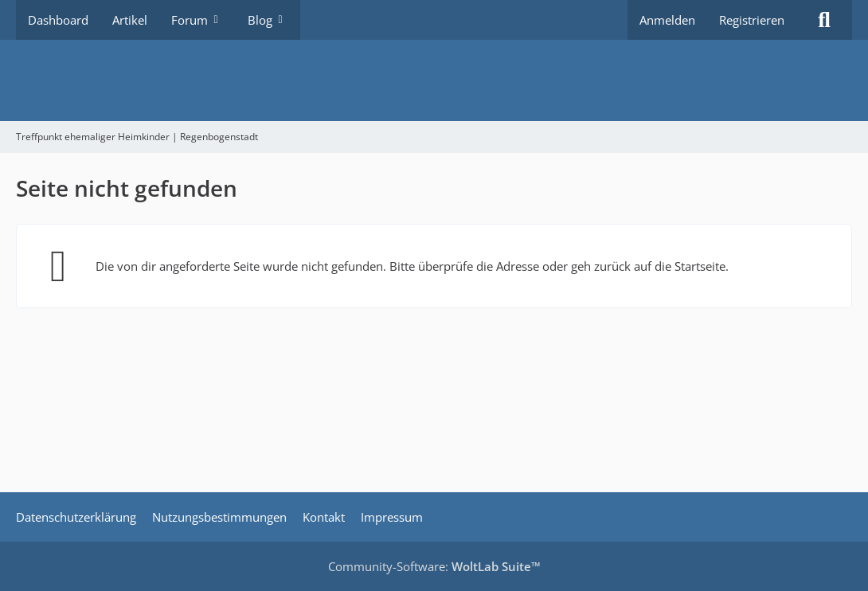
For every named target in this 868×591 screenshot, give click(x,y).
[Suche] (824, 20)
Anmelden (667, 20)
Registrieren (752, 20)
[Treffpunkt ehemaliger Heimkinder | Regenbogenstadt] (434, 80)
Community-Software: (434, 566)
